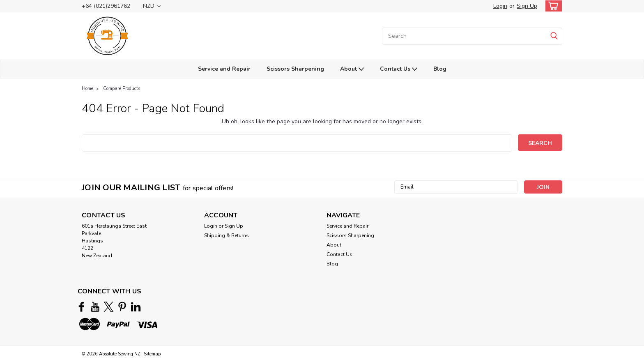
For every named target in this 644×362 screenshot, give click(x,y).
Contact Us (399, 69)
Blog (440, 69)
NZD (152, 6)
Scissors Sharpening (295, 69)
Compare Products (122, 89)
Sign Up (527, 6)
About (352, 69)
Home (87, 89)
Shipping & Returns (227, 235)
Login (500, 6)
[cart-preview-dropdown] (552, 6)
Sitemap (152, 354)
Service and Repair (224, 69)
